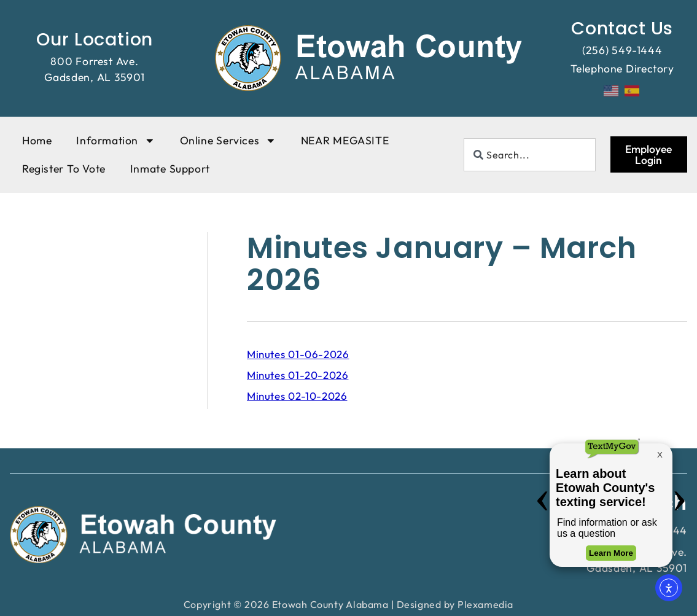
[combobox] (530, 155)
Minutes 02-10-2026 (297, 396)
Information (115, 141)
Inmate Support (170, 169)
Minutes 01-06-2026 (298, 354)
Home (37, 140)
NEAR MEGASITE (345, 140)
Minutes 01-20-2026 (298, 375)
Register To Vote (64, 169)
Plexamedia (485, 604)
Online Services (228, 141)
